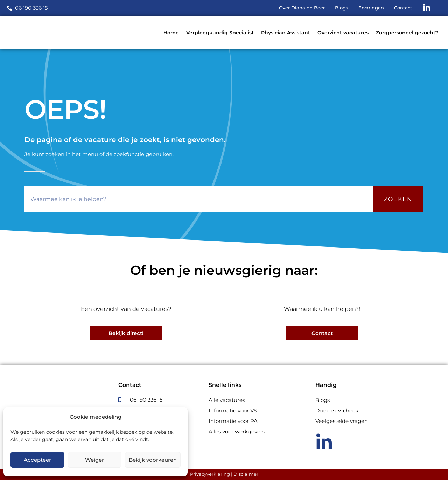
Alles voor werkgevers (237, 432)
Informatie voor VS (233, 411)
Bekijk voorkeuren (153, 460)
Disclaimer (246, 474)
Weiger (94, 460)
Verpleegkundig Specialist (220, 33)
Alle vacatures (227, 400)
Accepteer (37, 460)
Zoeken (398, 199)
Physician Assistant (286, 33)
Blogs (323, 400)
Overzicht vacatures (343, 33)
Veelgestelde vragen (342, 421)
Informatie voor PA (233, 421)
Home (171, 33)
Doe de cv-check (337, 411)
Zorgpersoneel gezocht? (407, 33)
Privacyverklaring (210, 474)
